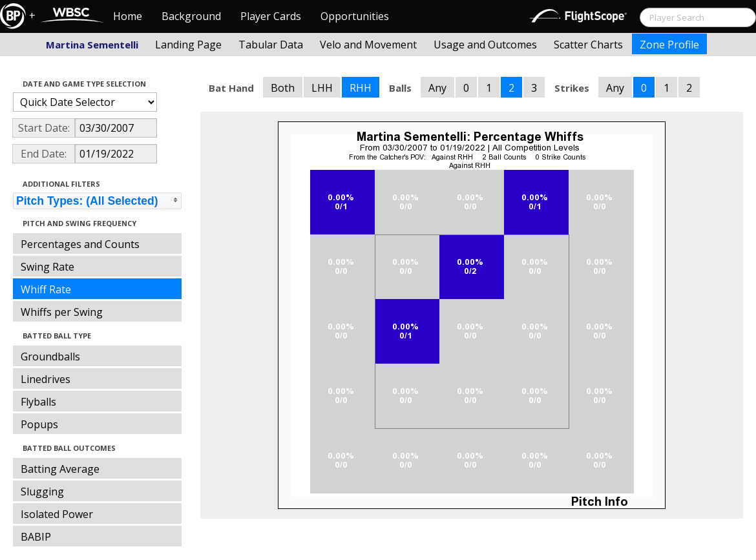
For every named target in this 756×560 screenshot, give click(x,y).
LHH (322, 88)
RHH (361, 88)
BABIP (36, 537)
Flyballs (38, 402)
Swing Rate (47, 267)
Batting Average (60, 469)
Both (283, 88)
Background (191, 16)
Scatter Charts (588, 45)
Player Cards (271, 16)
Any (437, 88)
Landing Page (188, 45)
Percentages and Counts (80, 244)
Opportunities (355, 16)
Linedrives (46, 379)
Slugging (42, 492)
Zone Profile (669, 45)
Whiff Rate (46, 289)
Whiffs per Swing (62, 312)
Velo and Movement (368, 45)
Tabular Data (271, 45)
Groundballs (50, 357)
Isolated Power (57, 514)
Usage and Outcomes (485, 45)
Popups (39, 424)
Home (128, 16)
